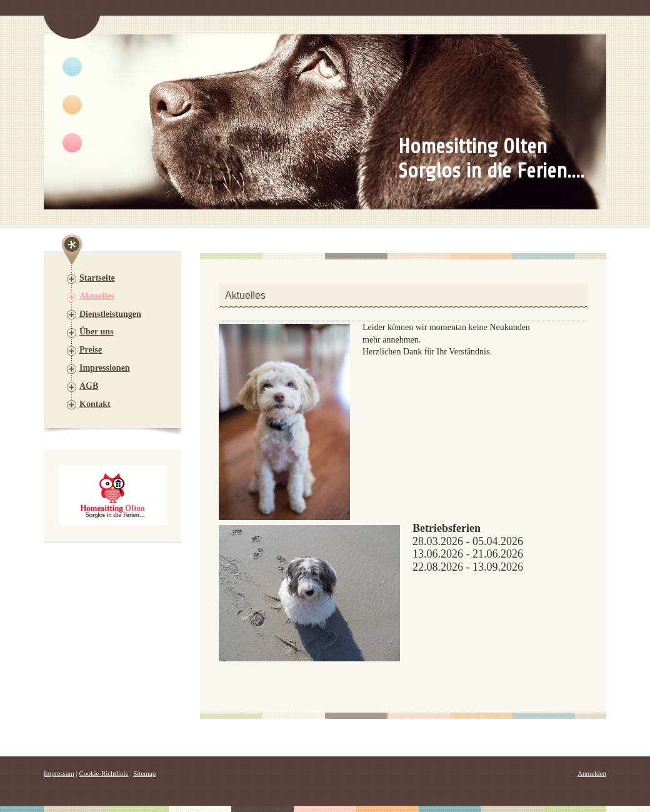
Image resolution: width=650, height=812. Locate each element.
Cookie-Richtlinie (104, 773)
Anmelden (592, 773)
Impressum (59, 773)
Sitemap (144, 773)
